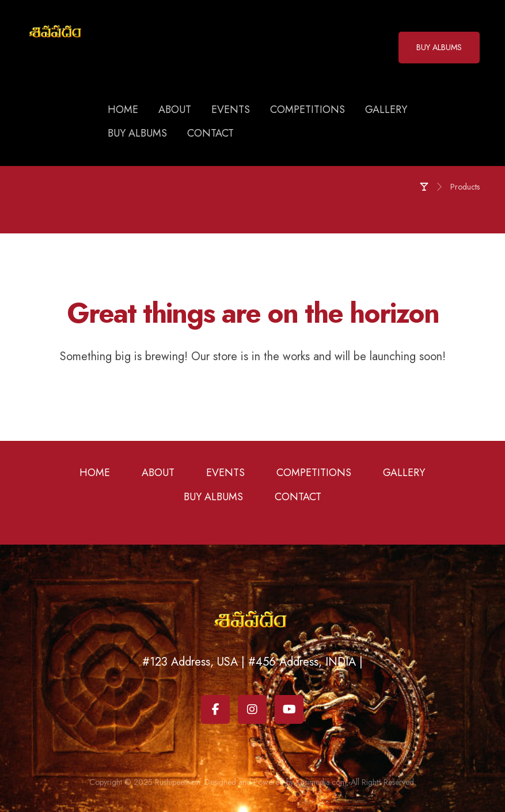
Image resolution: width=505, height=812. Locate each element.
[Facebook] (215, 709)
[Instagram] (252, 709)
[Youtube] (289, 709)
